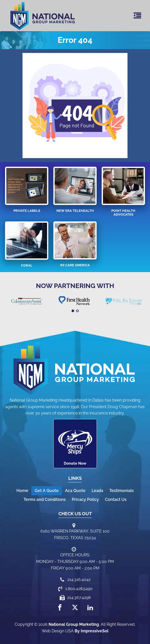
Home (22, 491)
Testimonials (122, 491)
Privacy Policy (85, 499)
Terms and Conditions (45, 499)
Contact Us (116, 499)
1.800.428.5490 (79, 589)
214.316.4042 (79, 580)
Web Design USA (58, 631)
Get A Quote (47, 491)
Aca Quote (75, 491)
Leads (97, 491)
